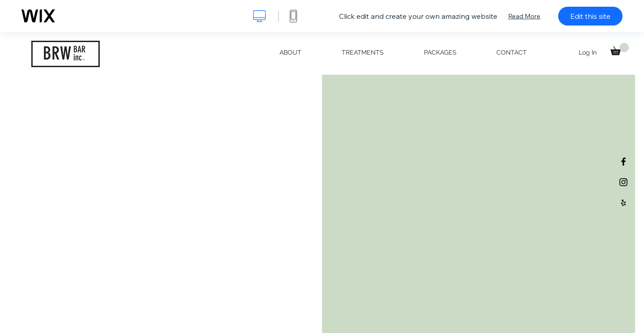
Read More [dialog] (524, 16)
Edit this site (590, 16)
